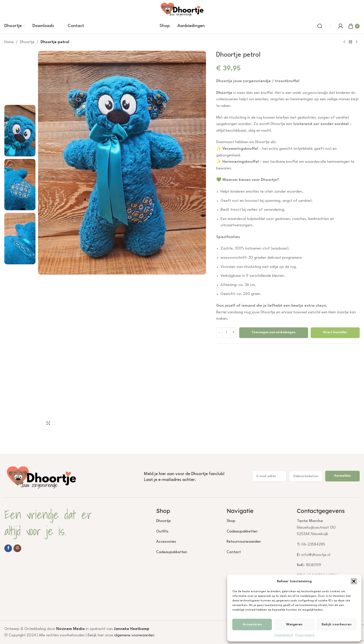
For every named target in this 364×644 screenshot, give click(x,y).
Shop (231, 521)
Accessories (166, 542)
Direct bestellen (335, 332)
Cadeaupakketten (172, 552)
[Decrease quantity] (219, 333)
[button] (354, 581)
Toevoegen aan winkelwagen (274, 332)
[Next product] (357, 42)
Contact (234, 552)
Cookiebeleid (284, 635)
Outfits (162, 532)
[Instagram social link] (17, 548)
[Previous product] (344, 42)
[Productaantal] (226, 333)
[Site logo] (182, 9)
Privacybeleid (305, 635)
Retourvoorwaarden (244, 542)
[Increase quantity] (233, 333)
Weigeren (294, 624)
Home (9, 42)
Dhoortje (27, 42)
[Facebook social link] (8, 548)
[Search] (320, 26)
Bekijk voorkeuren (337, 624)
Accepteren (252, 624)
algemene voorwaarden (134, 635)
